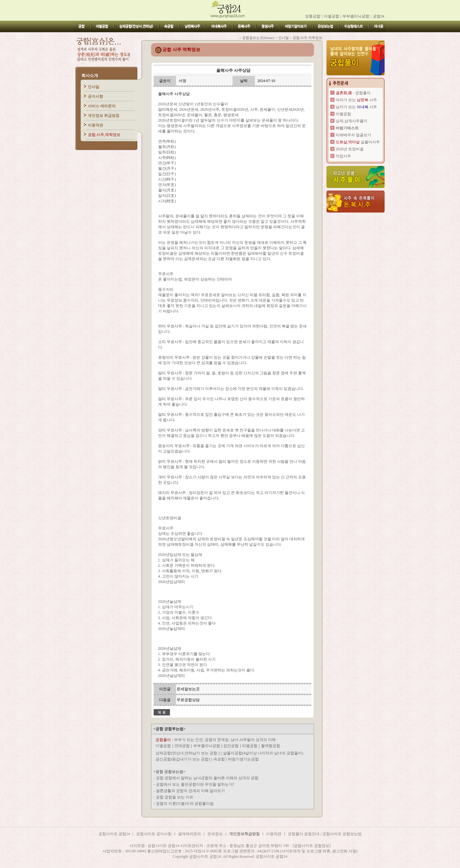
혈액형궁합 (271, 746)
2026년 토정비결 (350, 149)
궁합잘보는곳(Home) (258, 38)
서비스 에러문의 (102, 106)
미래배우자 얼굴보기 (353, 135)
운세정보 (215, 834)
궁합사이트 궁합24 (115, 834)
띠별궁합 (250, 746)
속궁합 (220, 759)
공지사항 (96, 96)
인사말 (94, 87)
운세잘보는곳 (188, 689)
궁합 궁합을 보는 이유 (175, 797)
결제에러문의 (189, 834)
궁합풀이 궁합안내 (304, 834)
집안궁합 (231, 746)
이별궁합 (332, 16)
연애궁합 (182, 746)
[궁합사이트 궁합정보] (312, 846)
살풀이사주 (358, 142)
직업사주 (343, 156)
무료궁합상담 (188, 700)
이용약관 (96, 125)
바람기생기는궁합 (243, 759)
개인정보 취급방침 (104, 116)
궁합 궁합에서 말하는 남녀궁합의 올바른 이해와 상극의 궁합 (207, 778)
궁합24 (379, 16)
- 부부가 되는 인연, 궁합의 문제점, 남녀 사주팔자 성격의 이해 (216, 740)
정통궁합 (313, 16)
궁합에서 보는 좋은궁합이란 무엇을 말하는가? (195, 784)
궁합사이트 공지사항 (154, 834)
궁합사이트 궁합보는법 (342, 834)
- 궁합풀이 (353, 93)
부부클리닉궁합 (356, 16)
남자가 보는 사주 (356, 107)
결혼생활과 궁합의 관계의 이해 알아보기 (190, 791)
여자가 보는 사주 (356, 100)
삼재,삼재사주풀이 (352, 121)
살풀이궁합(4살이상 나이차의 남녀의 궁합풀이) (263, 753)
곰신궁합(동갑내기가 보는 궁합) (183, 759)
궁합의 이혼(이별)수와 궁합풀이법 (185, 804)
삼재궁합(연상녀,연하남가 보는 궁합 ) (188, 753)
